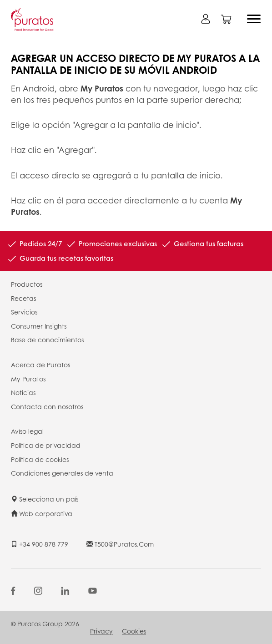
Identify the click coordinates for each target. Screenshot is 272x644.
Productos (27, 284)
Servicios (24, 312)
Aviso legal (27, 431)
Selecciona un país (45, 499)
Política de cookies (40, 459)
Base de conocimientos (47, 340)
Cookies (134, 631)
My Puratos (28, 379)
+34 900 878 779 (40, 544)
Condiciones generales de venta (62, 473)
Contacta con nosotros (47, 406)
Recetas (23, 298)
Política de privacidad (46, 445)
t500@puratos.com (120, 544)
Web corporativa (42, 513)
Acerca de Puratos (40, 365)
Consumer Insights (39, 326)
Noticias (23, 392)
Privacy (101, 631)
